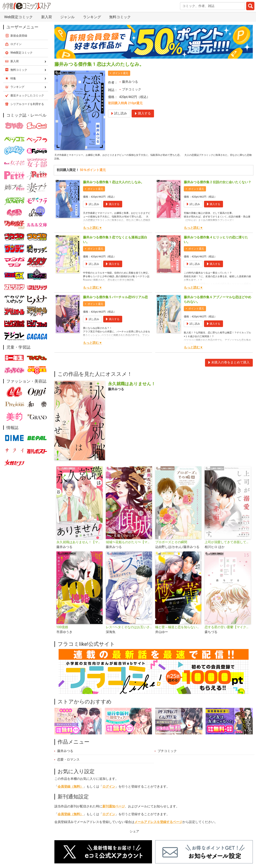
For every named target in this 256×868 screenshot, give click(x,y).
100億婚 (62, 629)
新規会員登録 (19, 36)
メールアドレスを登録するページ (158, 824)
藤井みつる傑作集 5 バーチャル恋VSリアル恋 (115, 299)
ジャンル (67, 17)
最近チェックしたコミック (27, 95)
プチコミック (132, 89)
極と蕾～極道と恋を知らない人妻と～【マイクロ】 (178, 629)
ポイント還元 (120, 73)
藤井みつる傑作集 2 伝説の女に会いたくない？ (217, 184)
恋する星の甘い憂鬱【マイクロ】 (228, 629)
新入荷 (47, 17)
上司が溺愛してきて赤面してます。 (228, 544)
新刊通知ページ (114, 809)
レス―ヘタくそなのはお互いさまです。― (129, 629)
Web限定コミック (18, 17)
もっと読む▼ (92, 230)
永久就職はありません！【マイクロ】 (79, 544)
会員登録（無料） (70, 789)
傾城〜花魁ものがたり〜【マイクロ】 (129, 544)
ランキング (92, 17)
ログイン (109, 789)
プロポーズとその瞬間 (171, 544)
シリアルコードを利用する (27, 104)
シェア (134, 834)
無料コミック (120, 17)
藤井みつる (130, 82)
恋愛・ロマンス (68, 762)
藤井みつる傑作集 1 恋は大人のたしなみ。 (113, 184)
